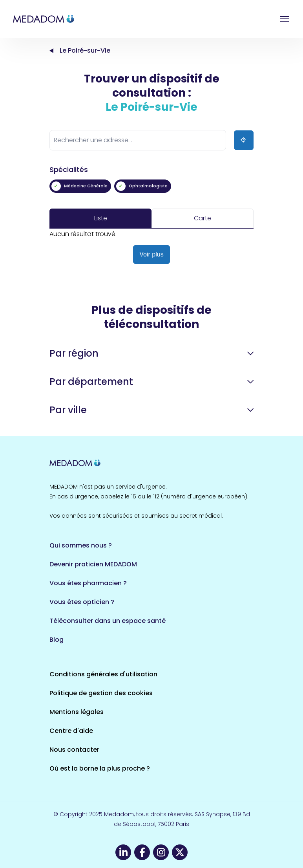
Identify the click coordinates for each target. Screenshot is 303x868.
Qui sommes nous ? (81, 545)
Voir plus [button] (151, 254)
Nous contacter (74, 750)
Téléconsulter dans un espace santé (108, 621)
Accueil (51, 51)
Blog (57, 640)
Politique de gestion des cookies (101, 693)
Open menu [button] (285, 19)
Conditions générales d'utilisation (103, 674)
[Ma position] (244, 140)
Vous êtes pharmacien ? (88, 583)
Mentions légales (77, 712)
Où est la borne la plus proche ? (100, 768)
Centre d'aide (71, 731)
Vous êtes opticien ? (82, 602)
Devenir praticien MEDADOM (93, 564)
